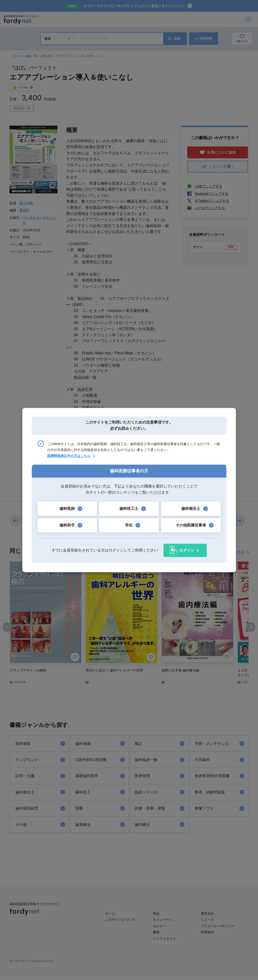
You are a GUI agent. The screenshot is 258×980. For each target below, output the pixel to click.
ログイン (187, 550)
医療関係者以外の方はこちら (69, 456)
